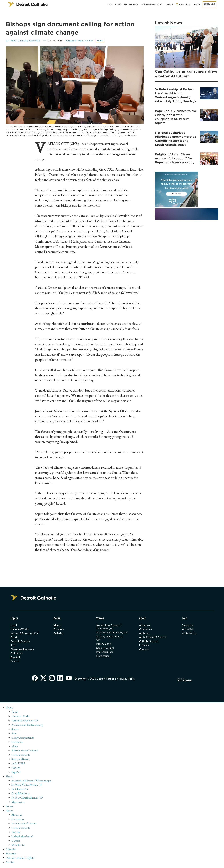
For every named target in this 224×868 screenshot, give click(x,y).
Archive (10, 863)
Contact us (146, 630)
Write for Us (189, 634)
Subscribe (209, 4)
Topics (9, 709)
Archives (144, 634)
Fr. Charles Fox (20, 790)
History (16, 769)
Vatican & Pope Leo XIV (152, 4)
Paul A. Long (104, 648)
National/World (131, 4)
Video (57, 625)
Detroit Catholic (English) (20, 859)
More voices (18, 803)
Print (102, 41)
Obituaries (17, 654)
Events (118, 4)
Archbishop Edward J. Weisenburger (109, 627)
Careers (144, 650)
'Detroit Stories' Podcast (25, 752)
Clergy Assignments (22, 650)
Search (197, 4)
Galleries (59, 634)
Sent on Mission (20, 760)
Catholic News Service (23, 41)
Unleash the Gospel (22, 837)
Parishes (144, 646)
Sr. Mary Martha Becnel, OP (110, 642)
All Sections (183, 4)
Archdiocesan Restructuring (28, 726)
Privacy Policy (128, 680)
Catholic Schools (21, 642)
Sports (14, 638)
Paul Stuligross (105, 656)
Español (169, 4)
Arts (13, 646)
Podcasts (59, 630)
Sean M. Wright (105, 652)
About (9, 812)
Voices (9, 777)
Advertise (188, 630)
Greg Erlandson (20, 794)
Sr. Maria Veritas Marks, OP (110, 635)
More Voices (104, 661)
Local (110, 4)
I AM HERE (19, 765)
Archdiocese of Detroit (153, 638)
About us (144, 625)
